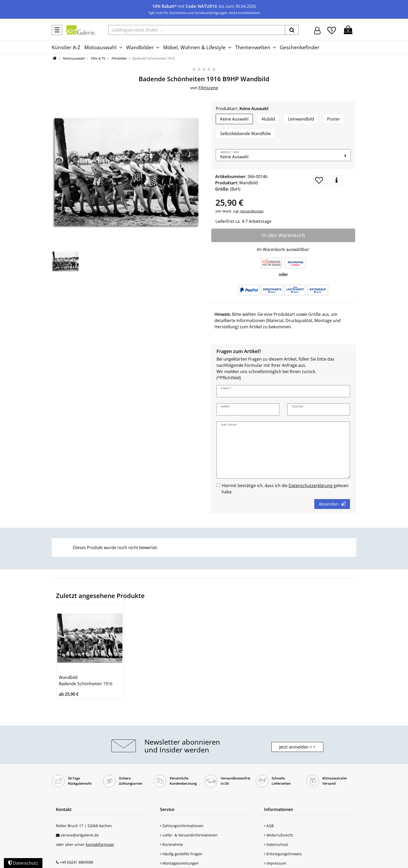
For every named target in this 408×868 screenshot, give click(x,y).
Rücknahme (171, 844)
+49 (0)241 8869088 (76, 862)
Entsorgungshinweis (283, 854)
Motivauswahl (100, 47)
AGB (269, 826)
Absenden (332, 504)
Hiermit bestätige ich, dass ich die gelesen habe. (285, 489)
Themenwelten (253, 47)
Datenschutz (276, 844)
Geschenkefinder (300, 47)
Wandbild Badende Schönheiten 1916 (86, 681)
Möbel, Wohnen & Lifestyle (194, 47)
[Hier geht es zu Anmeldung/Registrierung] (317, 30)
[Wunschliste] (332, 30)
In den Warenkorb (283, 235)
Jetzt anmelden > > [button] (297, 747)
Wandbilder (140, 47)
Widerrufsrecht (279, 835)
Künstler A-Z (66, 47)
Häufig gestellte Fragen (181, 854)
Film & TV (98, 58)
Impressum (275, 863)
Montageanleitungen (179, 863)
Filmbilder (119, 58)
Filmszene (208, 88)
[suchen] (292, 30)
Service (167, 809)
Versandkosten (251, 211)
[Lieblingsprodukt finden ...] (197, 30)
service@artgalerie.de (80, 835)
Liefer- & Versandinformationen (189, 835)
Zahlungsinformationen (182, 826)
